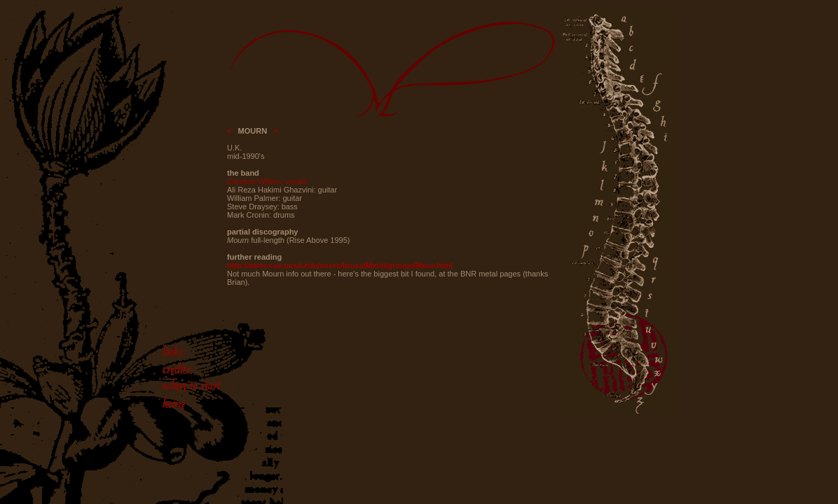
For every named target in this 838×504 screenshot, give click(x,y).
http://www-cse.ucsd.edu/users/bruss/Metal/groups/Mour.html (340, 265)
